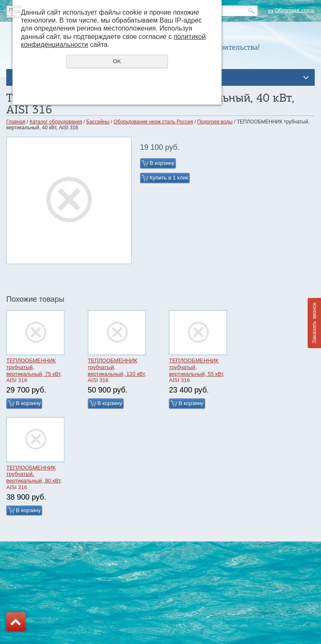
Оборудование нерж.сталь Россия (153, 122)
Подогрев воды (215, 122)
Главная (16, 122)
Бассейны (98, 122)
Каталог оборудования (56, 122)
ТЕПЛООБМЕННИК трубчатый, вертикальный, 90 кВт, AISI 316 (34, 477)
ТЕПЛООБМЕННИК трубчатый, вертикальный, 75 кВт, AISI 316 (34, 370)
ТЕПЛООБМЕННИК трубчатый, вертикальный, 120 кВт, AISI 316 (117, 370)
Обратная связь (295, 10)
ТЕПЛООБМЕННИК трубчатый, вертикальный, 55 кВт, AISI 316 (197, 370)
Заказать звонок (314, 323)
